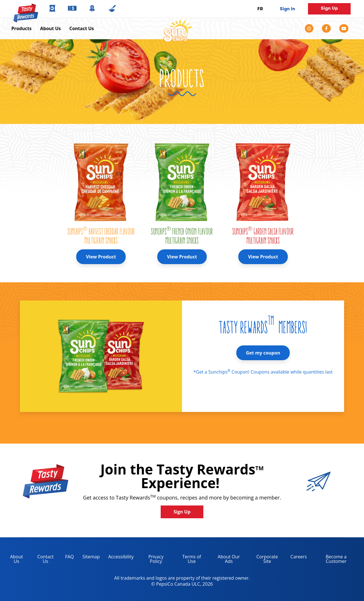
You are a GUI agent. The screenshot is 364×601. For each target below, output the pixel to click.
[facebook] (326, 28)
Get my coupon (263, 353)
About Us (50, 28)
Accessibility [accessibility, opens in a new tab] (119, 558)
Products (21, 28)
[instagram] (311, 28)
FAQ (70, 557)
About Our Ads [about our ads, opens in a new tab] (225, 560)
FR (260, 9)
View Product (101, 257)
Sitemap (91, 557)
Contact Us (82, 28)
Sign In (288, 9)
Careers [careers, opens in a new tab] (296, 558)
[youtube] (344, 28)
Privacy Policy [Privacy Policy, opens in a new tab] (151, 560)
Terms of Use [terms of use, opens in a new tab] (188, 560)
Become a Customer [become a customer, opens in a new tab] (329, 560)
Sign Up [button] (329, 8)
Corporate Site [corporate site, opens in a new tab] (263, 560)
